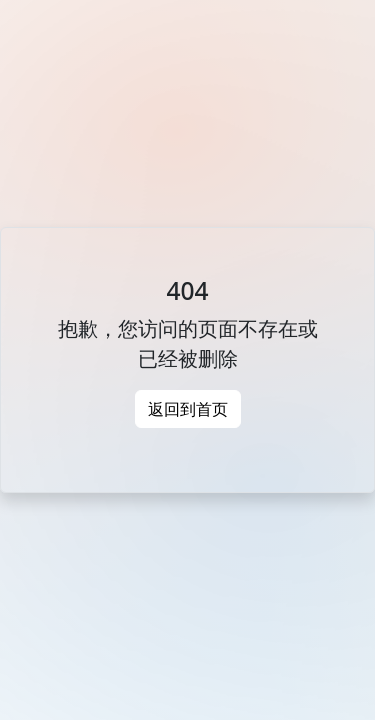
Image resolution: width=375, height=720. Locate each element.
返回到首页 (188, 409)
